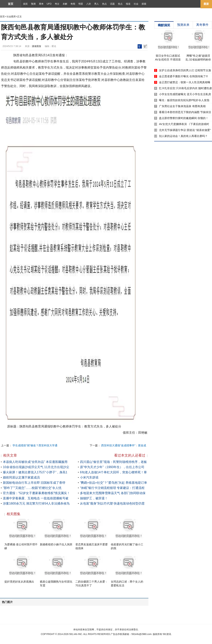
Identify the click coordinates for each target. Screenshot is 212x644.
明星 (81, 4)
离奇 (41, 4)
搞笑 (25, 4)
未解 (65, 4)
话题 (112, 4)
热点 (104, 4)
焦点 (120, 4)
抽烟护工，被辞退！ (94, 498)
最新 (206, 4)
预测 (33, 4)
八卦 (89, 4)
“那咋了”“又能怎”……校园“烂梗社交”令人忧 (32, 488)
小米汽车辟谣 (89, 477)
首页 (11, 4)
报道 (128, 4)
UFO (49, 4)
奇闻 (73, 4)
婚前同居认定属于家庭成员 (21, 477)
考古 (57, 4)
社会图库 (11, 17)
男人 (97, 4)
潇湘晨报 (36, 46)
